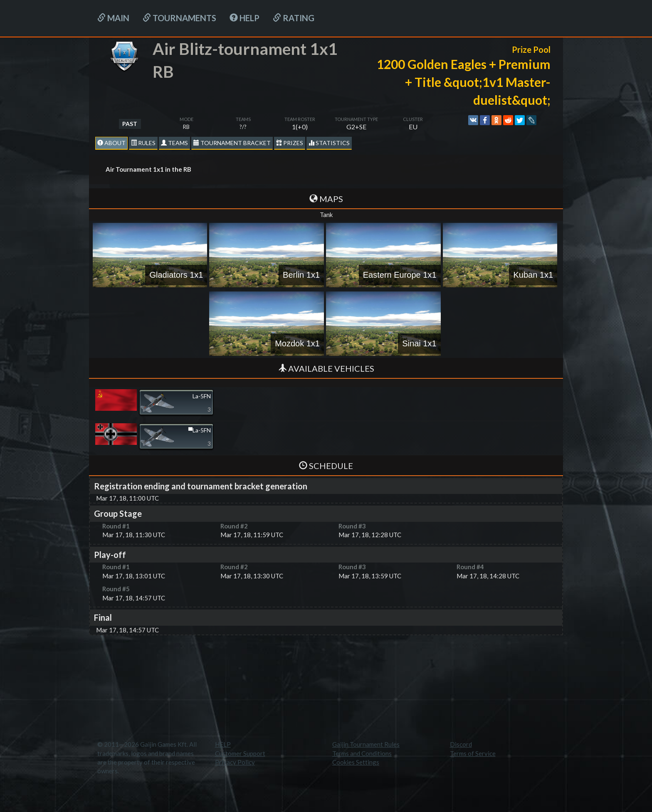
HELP (244, 18)
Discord (461, 744)
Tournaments (179, 18)
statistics (329, 143)
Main (113, 18)
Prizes (290, 143)
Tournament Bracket (232, 143)
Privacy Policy (235, 762)
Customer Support (240, 753)
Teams (174, 143)
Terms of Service (473, 753)
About (111, 143)
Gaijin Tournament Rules (366, 744)
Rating (294, 18)
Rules (143, 143)
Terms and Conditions (362, 753)
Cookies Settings (356, 762)
